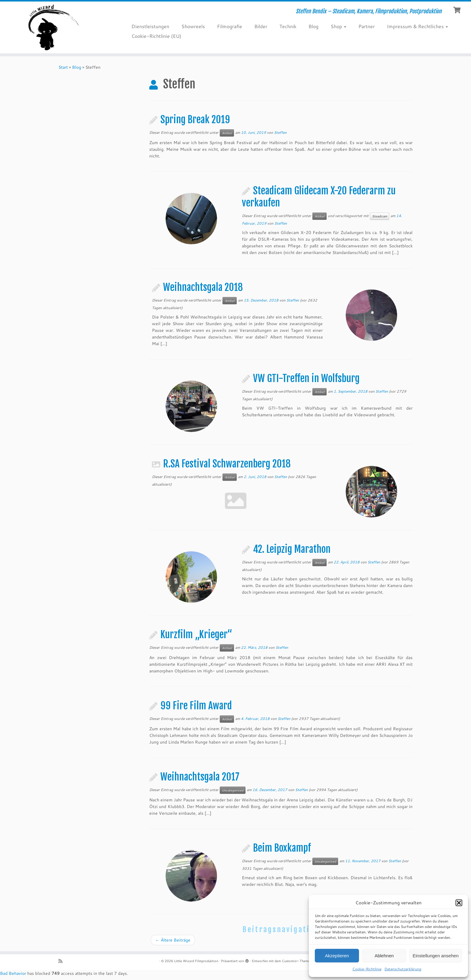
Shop (338, 26)
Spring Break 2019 (195, 120)
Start (63, 67)
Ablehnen (384, 956)
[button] (459, 903)
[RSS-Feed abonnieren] (62, 961)
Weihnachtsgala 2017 (200, 777)
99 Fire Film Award (196, 706)
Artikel (227, 133)
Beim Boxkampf (282, 848)
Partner (367, 26)
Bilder (261, 26)
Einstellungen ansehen (436, 956)
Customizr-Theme (296, 961)
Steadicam (380, 216)
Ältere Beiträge (173, 940)
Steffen (280, 132)
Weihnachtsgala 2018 (203, 287)
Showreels (193, 26)
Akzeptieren (337, 956)
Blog (313, 26)
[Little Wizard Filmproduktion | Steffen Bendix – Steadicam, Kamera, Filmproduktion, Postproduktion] (54, 27)
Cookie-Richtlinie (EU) (156, 36)
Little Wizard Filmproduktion (196, 961)
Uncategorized (233, 790)
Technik (288, 26)
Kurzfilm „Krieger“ (196, 635)
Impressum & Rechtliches (417, 26)
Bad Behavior (13, 973)
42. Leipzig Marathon (292, 549)
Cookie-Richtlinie (367, 969)
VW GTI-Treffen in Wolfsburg (306, 378)
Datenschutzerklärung (403, 969)
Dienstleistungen (150, 26)
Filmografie (230, 26)
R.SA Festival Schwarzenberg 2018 (227, 464)
